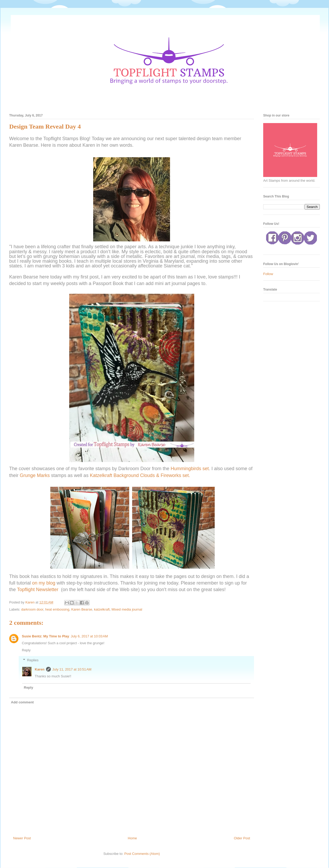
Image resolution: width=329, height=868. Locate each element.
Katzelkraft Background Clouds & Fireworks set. (141, 475)
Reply (26, 650)
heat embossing (57, 609)
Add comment (23, 702)
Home (133, 838)
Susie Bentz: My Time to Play (46, 636)
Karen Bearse (82, 609)
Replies (33, 660)
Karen (40, 669)
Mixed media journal (127, 609)
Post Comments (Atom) (142, 854)
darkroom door (32, 609)
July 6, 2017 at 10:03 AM (89, 636)
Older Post (242, 838)
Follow (268, 274)
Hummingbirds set (189, 469)
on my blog (44, 583)
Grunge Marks (35, 475)
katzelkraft (102, 609)
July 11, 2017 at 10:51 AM (72, 669)
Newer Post (22, 838)
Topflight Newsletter (38, 590)
